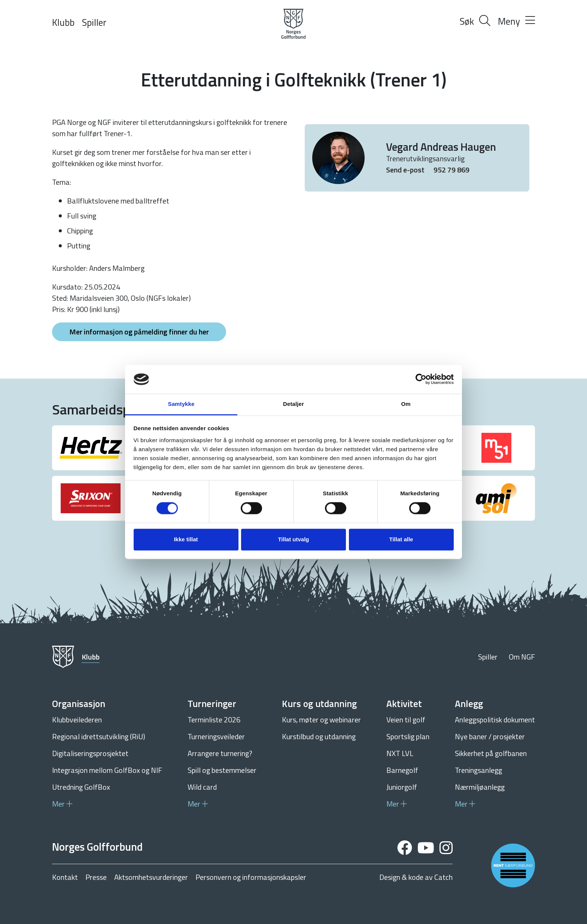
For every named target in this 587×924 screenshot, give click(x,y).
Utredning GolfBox (81, 787)
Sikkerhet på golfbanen (491, 753)
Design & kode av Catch (416, 877)
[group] (91, 448)
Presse (96, 877)
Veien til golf (406, 720)
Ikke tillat (186, 539)
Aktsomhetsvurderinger (151, 877)
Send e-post (406, 170)
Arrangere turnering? (220, 753)
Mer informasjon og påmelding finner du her (139, 332)
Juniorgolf (402, 787)
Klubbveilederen (77, 720)
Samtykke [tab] (181, 404)
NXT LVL (400, 753)
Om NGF (522, 657)
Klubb (63, 22)
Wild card (202, 787)
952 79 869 (451, 170)
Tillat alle (401, 539)
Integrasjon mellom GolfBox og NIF (107, 770)
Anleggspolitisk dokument (495, 720)
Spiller (94, 22)
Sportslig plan (408, 736)
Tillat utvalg (293, 539)
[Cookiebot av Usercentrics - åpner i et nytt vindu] (421, 379)
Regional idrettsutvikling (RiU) (99, 736)
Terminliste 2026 (214, 720)
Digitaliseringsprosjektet (90, 753)
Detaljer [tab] (293, 404)
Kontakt (65, 877)
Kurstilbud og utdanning (319, 736)
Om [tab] (406, 404)
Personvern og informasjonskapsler (251, 877)
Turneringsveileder (216, 736)
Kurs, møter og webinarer (321, 720)
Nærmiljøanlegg (480, 787)
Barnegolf (402, 770)
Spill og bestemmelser (222, 770)
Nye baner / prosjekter (490, 736)
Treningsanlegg (478, 770)
